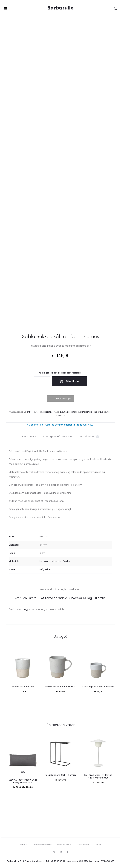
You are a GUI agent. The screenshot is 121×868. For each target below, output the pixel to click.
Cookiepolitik (83, 845)
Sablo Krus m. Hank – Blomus (60, 687)
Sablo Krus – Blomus (23, 687)
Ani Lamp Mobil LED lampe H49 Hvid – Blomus (98, 776)
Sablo (100, 412)
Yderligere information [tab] (57, 437)
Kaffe (82, 412)
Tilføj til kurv (69, 381)
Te (64, 415)
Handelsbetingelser (42, 845)
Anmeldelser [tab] (89, 437)
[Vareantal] (42, 381)
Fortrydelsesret (64, 845)
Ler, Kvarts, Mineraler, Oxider (55, 561)
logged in (29, 609)
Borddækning (73, 412)
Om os (98, 845)
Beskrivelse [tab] (29, 437)
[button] (37, 381)
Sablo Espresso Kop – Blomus (98, 687)
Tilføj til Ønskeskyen (63, 399)
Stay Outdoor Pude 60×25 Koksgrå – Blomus (23, 781)
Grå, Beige (45, 569)
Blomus (63, 412)
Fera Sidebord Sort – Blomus (60, 775)
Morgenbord (91, 412)
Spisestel (47, 412)
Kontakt (23, 845)
